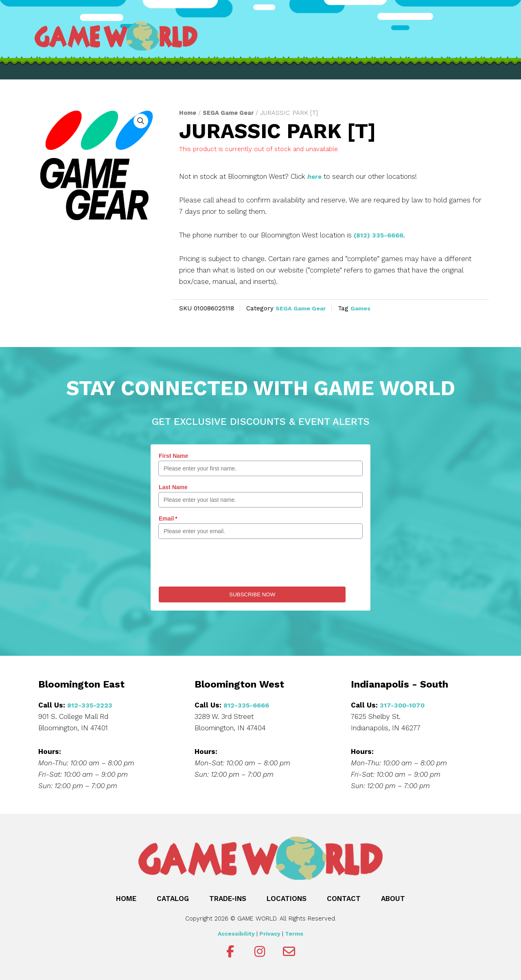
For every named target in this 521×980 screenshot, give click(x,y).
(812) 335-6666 (381, 235)
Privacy (270, 934)
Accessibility (236, 934)
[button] (140, 121)
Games (366, 308)
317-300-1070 (403, 705)
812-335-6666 (248, 705)
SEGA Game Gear (232, 113)
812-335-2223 (91, 705)
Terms (294, 934)
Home (188, 113)
